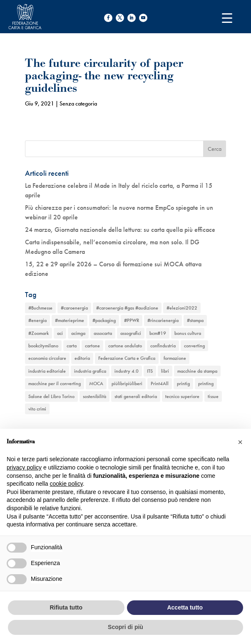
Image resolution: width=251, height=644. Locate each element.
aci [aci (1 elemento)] (60, 333)
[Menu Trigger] (227, 18)
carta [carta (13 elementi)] (72, 346)
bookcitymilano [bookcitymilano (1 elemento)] (43, 346)
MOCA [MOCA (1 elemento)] (96, 383)
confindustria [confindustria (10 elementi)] (163, 346)
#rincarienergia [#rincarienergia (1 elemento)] (163, 320)
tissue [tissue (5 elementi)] (213, 396)
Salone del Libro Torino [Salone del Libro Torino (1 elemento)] (51, 396)
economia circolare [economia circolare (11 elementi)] (47, 358)
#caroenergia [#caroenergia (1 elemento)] (74, 308)
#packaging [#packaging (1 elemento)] (104, 320)
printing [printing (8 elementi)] (206, 383)
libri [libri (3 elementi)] (165, 371)
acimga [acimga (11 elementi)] (78, 333)
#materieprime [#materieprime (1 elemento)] (70, 320)
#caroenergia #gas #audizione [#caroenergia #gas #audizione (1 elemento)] (127, 308)
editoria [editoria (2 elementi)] (82, 358)
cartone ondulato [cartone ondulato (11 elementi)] (125, 346)
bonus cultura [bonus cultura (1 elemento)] (188, 333)
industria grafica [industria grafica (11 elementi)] (90, 371)
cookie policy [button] (66, 484)
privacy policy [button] (24, 467)
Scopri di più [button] (125, 627)
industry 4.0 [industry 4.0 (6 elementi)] (127, 371)
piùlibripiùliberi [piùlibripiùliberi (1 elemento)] (127, 383)
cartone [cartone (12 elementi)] (92, 346)
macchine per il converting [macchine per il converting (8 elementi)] (55, 383)
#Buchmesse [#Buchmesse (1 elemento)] (40, 308)
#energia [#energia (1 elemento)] (37, 320)
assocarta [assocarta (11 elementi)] (103, 333)
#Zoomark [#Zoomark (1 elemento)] (39, 333)
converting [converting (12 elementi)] (194, 346)
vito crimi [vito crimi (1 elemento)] (37, 409)
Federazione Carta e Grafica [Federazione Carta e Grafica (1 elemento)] (127, 358)
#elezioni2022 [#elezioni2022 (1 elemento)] (182, 308)
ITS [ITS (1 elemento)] (150, 371)
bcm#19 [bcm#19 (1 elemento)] (158, 333)
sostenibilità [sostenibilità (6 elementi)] (94, 396)
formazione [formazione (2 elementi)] (175, 358)
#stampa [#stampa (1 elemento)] (195, 320)
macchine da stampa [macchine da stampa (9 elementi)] (197, 371)
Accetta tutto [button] (185, 607)
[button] (240, 442)
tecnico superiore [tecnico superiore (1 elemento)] (182, 396)
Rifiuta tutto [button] (66, 607)
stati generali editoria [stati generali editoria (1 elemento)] (136, 396)
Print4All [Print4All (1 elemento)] (160, 383)
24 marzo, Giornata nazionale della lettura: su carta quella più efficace (120, 230)
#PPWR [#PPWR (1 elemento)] (132, 320)
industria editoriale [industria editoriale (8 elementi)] (47, 371)
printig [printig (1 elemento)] (183, 383)
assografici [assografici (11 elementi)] (131, 333)
